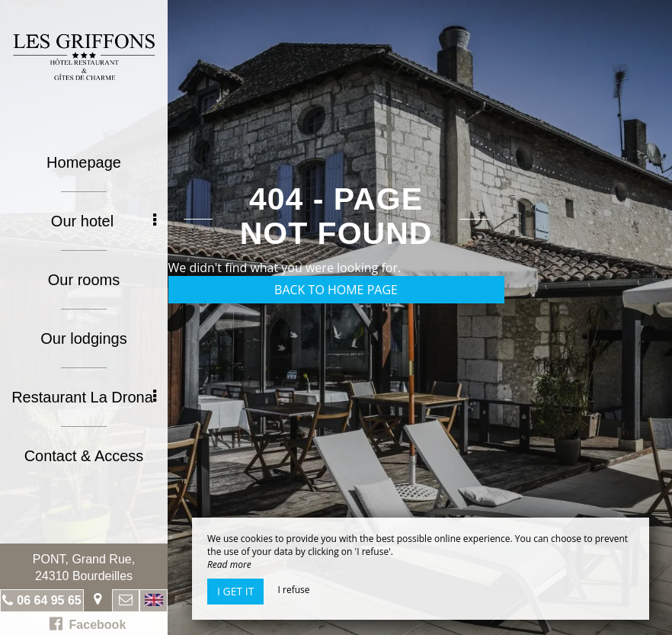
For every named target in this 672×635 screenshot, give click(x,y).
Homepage (84, 162)
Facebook (88, 624)
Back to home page (336, 290)
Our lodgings (83, 338)
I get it (235, 591)
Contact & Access (84, 456)
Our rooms (84, 280)
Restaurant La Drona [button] (84, 397)
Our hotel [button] (104, 221)
